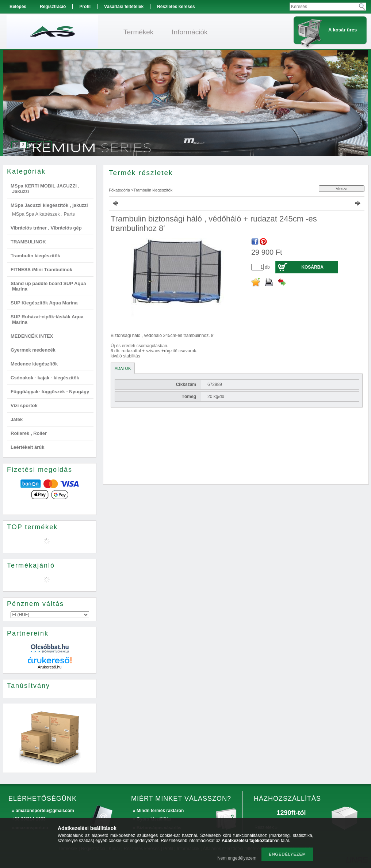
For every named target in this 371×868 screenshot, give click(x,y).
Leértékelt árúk (28, 447)
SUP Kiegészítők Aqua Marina (44, 303)
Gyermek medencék (33, 350)
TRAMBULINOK (28, 242)
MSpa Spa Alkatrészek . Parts (43, 214)
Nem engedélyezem (237, 858)
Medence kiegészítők (34, 364)
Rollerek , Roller (29, 433)
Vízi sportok (24, 405)
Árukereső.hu (49, 667)
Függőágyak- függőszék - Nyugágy (50, 392)
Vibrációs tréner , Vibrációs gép (46, 228)
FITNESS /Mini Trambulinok (41, 270)
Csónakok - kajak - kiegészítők (45, 378)
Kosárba (312, 267)
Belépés (18, 7)
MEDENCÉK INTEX (32, 336)
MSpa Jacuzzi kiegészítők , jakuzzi (49, 205)
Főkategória (119, 190)
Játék (17, 419)
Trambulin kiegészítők (35, 256)
